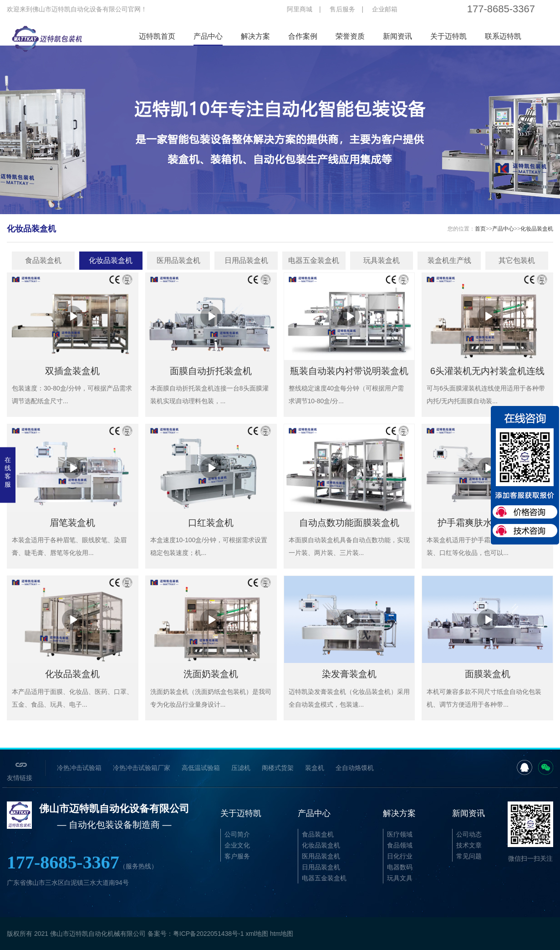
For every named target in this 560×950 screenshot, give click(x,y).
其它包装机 (517, 260)
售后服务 (342, 9)
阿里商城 (300, 9)
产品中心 (208, 36)
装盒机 (315, 768)
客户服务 (237, 856)
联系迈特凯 (503, 36)
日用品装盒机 (246, 260)
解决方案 (255, 36)
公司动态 (469, 834)
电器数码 (400, 867)
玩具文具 (400, 878)
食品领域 (400, 845)
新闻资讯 (397, 36)
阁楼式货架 (278, 768)
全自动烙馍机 (355, 768)
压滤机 (241, 768)
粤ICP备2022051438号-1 (209, 934)
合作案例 (303, 36)
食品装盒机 (43, 260)
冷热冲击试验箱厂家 (142, 768)
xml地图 (257, 934)
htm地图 (282, 934)
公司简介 (237, 834)
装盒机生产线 (449, 260)
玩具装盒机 (382, 260)
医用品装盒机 (178, 260)
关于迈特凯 (448, 36)
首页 (480, 229)
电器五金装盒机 (314, 260)
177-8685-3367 (82, 862)
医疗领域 (400, 834)
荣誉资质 (350, 36)
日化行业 (400, 856)
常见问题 (469, 856)
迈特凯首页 (157, 36)
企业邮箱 (385, 9)
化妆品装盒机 (537, 229)
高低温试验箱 (201, 768)
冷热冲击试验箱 (79, 768)
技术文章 (469, 845)
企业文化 (237, 845)
